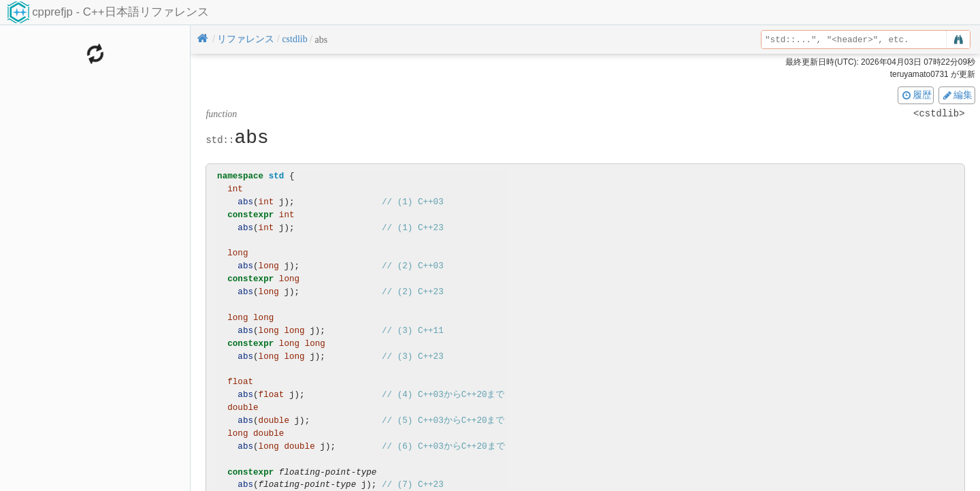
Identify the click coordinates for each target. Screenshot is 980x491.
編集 (957, 95)
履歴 (916, 95)
